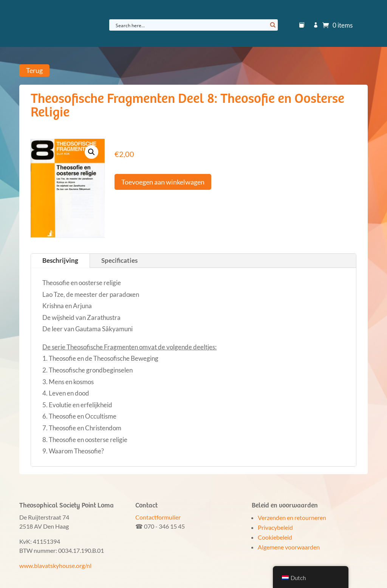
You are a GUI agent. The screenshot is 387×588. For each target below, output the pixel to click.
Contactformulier (158, 517)
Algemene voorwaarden (289, 547)
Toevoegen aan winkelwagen (163, 182)
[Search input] (191, 25)
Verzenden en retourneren (292, 517)
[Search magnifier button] (272, 25)
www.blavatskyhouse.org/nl (55, 566)
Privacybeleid (275, 527)
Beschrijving (60, 260)
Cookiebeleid (275, 537)
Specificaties (119, 260)
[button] (91, 152)
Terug (34, 70)
